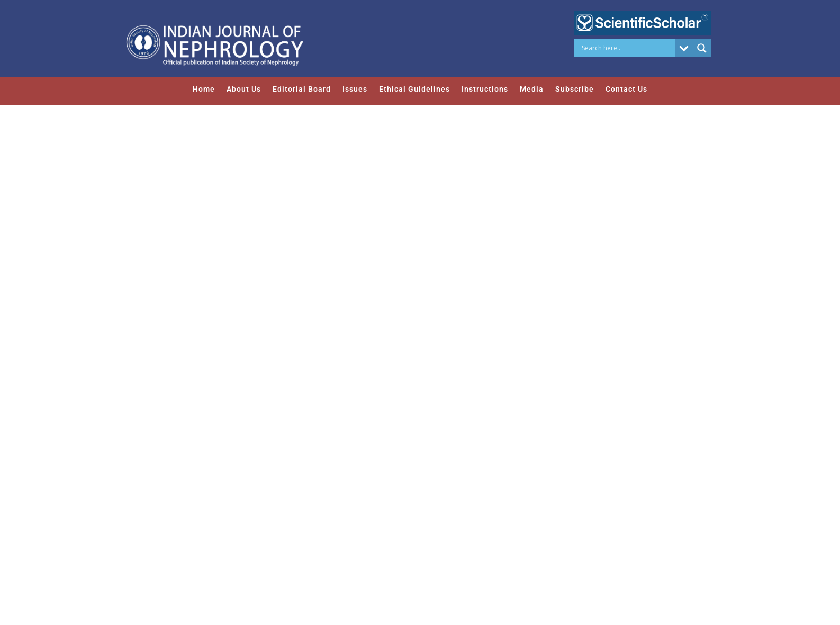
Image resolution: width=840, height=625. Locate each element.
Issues (355, 89)
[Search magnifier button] (702, 48)
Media (532, 89)
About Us (244, 89)
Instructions (485, 89)
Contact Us (626, 89)
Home (204, 89)
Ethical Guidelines (414, 89)
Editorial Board (302, 89)
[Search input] (627, 48)
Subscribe (575, 89)
